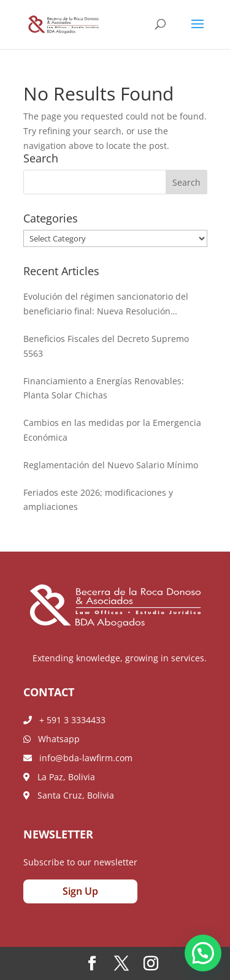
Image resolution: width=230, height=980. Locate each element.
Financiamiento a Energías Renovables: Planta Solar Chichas (104, 388)
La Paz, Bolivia (59, 777)
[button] (203, 953)
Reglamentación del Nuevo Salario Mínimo (111, 465)
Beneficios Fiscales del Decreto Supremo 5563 (106, 346)
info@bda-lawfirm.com (78, 758)
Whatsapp (52, 739)
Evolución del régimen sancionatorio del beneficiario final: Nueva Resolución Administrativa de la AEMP (106, 305)
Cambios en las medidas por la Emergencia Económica (112, 430)
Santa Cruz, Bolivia (69, 795)
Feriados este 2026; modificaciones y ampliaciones (98, 500)
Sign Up (80, 891)
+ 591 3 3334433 (64, 720)
